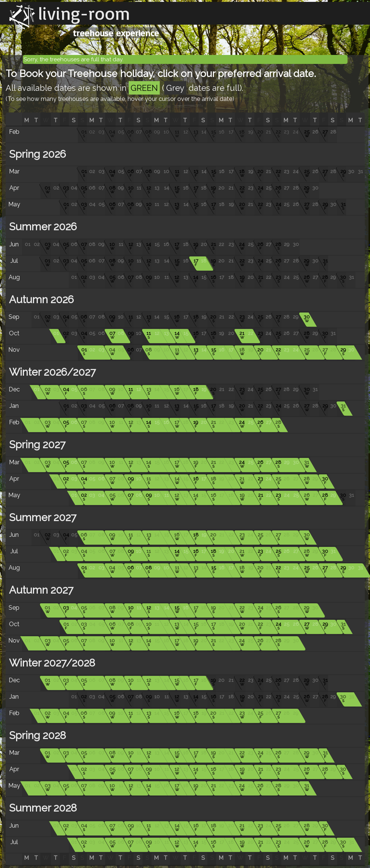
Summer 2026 (42, 227)
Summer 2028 (42, 808)
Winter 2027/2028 (51, 663)
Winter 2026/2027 (51, 372)
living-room (84, 13)
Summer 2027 (41, 518)
